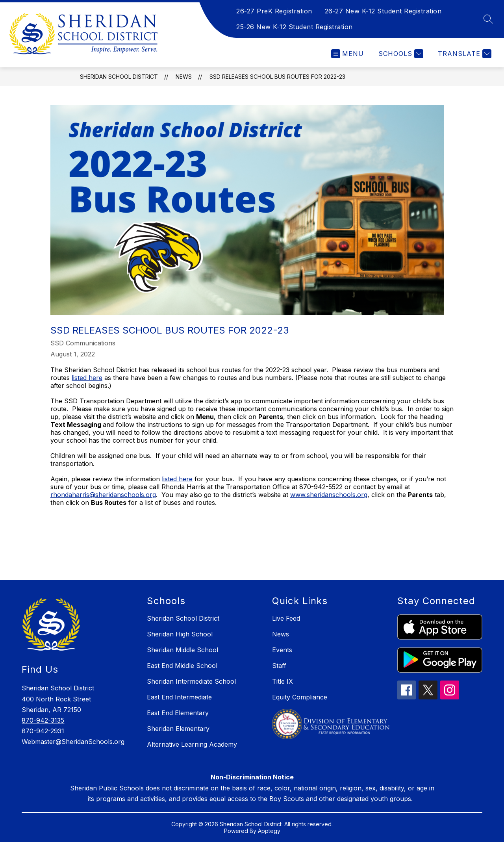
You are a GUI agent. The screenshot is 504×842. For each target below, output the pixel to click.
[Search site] (488, 19)
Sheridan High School (180, 634)
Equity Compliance (300, 697)
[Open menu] (347, 54)
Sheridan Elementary (178, 729)
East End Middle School (182, 666)
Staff (279, 666)
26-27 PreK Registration (274, 11)
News (184, 77)
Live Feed (286, 618)
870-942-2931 (43, 731)
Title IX (283, 681)
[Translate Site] (464, 54)
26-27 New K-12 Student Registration (383, 11)
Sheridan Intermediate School (191, 681)
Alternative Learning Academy (192, 744)
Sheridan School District (119, 77)
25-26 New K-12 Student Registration (295, 27)
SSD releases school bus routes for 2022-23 (277, 77)
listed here (87, 378)
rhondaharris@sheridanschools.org (103, 495)
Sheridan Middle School (183, 650)
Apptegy (269, 831)
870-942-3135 (43, 720)
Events (282, 650)
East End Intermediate (179, 697)
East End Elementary (178, 713)
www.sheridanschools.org (329, 495)
